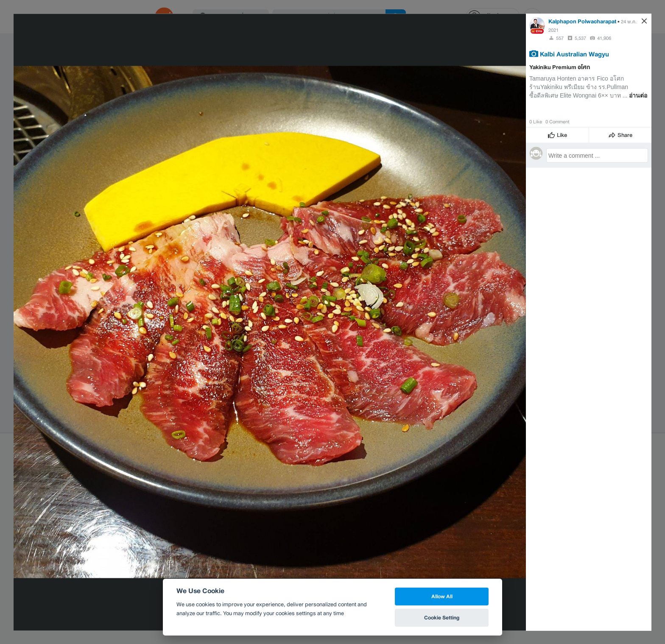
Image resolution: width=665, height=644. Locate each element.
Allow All (442, 596)
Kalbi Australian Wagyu (574, 53)
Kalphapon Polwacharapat (582, 21)
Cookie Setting (442, 618)
